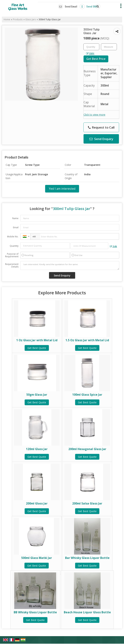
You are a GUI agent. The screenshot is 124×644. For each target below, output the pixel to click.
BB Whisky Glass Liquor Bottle (35, 612)
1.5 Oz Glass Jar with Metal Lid (87, 340)
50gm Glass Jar (37, 395)
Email (16, 227)
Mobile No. (13, 237)
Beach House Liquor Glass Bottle (87, 612)
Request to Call (101, 127)
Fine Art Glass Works (18, 7)
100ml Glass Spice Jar (87, 395)
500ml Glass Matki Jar (37, 558)
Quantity (14, 246)
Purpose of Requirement (12, 255)
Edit (90, 53)
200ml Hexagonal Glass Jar (87, 449)
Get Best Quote (37, 348)
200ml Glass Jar (37, 503)
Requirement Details (12, 265)
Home (7, 19)
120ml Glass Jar (37, 449)
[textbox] (109, 47)
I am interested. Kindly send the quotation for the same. (70, 265)
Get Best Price (96, 59)
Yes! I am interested (62, 189)
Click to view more (94, 115)
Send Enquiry (101, 139)
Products (18, 19)
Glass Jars (31, 19)
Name (15, 218)
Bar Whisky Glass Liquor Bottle (87, 558)
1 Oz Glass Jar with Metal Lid (37, 340)
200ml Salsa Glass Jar (87, 503)
